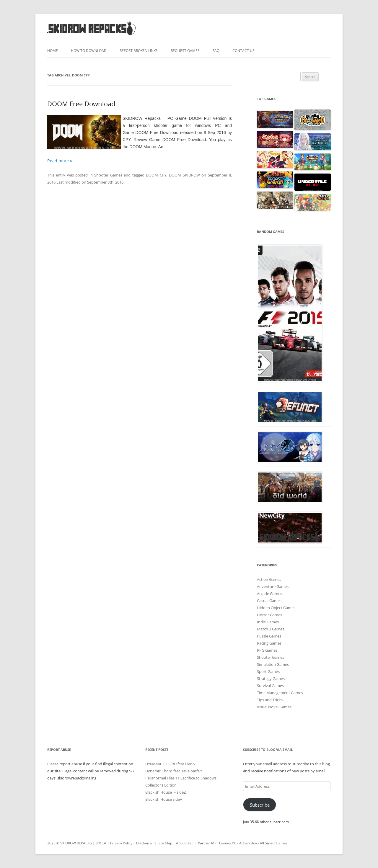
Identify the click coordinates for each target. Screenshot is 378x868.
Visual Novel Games (274, 707)
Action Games (269, 579)
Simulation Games (273, 664)
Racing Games (269, 643)
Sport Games (268, 671)
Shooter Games (108, 175)
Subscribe (260, 805)
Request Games (185, 51)
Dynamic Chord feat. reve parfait (174, 771)
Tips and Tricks (270, 700)
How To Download (89, 51)
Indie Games (268, 622)
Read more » (60, 161)
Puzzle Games (269, 636)
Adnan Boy (248, 843)
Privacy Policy (121, 843)
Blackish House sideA (164, 799)
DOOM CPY (156, 175)
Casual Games (269, 601)
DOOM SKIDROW (184, 175)
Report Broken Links (139, 51)
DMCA (101, 843)
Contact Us (243, 51)
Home (53, 51)
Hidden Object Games (276, 608)
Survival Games (270, 686)
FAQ (216, 51)
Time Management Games (280, 693)
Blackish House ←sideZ (166, 792)
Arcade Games (269, 594)
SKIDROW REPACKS (76, 843)
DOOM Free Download (81, 104)
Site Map (165, 843)
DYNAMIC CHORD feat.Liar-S (170, 764)
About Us (184, 843)
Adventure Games (273, 586)
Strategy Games (271, 679)
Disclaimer (145, 843)
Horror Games (269, 615)
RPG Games (267, 650)
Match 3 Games (271, 629)
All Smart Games (274, 843)
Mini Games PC (224, 843)
